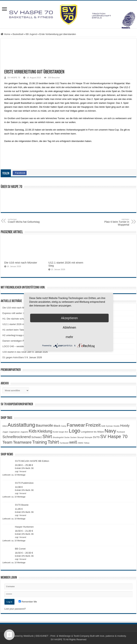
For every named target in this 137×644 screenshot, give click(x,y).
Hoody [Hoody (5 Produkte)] (125, 426)
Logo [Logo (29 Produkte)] (75, 431)
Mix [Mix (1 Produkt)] (95, 432)
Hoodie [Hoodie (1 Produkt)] (116, 426)
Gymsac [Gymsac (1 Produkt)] (109, 426)
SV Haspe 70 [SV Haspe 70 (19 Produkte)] (114, 436)
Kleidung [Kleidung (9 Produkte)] (45, 431)
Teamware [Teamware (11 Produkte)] (22, 442)
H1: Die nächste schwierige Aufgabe (21, 319)
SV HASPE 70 (14, 78)
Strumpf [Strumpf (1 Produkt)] (81, 437)
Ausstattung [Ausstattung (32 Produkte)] (21, 425)
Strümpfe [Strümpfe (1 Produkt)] (88, 437)
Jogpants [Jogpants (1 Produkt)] (24, 432)
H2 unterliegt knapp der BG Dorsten (21, 335)
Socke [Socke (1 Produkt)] (67, 437)
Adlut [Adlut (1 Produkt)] (5, 426)
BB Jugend (31, 34)
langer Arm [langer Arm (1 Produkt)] (64, 432)
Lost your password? (15, 609)
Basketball (18, 34)
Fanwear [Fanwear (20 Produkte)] (76, 425)
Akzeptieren (69, 318)
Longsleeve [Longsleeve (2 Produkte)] (87, 432)
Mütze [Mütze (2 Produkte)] (101, 432)
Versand (23, 472)
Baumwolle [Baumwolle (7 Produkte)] (44, 425)
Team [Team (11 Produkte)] (7, 442)
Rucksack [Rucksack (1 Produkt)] (121, 432)
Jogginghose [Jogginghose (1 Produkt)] (14, 432)
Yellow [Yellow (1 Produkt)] (87, 443)
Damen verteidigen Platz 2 (16, 341)
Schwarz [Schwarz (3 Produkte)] (37, 437)
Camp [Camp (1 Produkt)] (64, 426)
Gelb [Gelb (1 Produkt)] (103, 426)
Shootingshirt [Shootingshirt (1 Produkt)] (58, 437)
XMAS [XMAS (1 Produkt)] (81, 443)
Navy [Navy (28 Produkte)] (110, 431)
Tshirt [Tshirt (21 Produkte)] (53, 442)
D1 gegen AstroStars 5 (14, 357)
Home (5, 34)
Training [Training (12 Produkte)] (40, 442)
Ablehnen (69, 327)
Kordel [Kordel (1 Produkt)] (56, 432)
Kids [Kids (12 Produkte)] (33, 431)
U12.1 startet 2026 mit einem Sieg (20, 324)
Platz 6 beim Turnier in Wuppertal (111, 222)
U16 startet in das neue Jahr (17, 352)
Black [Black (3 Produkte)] (57, 426)
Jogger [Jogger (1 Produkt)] (5, 432)
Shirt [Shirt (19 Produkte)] (47, 436)
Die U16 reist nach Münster (21, 263)
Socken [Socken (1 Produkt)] (73, 437)
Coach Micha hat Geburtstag (26, 221)
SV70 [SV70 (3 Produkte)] (96, 437)
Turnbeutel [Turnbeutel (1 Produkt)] (64, 443)
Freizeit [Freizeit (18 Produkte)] (93, 425)
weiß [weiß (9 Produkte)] (73, 442)
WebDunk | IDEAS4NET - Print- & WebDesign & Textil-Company (56, 636)
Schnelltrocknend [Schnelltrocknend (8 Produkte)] (17, 437)
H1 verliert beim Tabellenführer (18, 330)
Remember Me (28, 602)
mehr (69, 337)
